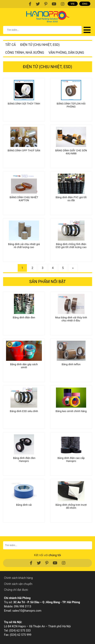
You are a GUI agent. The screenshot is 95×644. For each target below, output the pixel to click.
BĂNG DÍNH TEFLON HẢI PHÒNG (71, 105)
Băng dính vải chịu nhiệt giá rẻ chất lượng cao (24, 246)
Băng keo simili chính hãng (71, 411)
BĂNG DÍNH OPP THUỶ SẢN (24, 150)
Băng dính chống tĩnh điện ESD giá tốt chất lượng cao (71, 246)
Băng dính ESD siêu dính (24, 411)
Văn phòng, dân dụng (66, 53)
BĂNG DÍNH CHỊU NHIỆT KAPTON (24, 199)
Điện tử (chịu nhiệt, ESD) (40, 45)
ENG (85, 4)
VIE (73, 4)
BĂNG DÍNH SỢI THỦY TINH (24, 104)
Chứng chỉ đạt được (16, 590)
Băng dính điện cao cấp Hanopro (71, 459)
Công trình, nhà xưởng (25, 53)
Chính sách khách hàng (18, 578)
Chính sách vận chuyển (18, 584)
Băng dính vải (24, 505)
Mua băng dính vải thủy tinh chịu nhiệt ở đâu (71, 319)
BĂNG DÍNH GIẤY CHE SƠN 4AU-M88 (71, 152)
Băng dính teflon (71, 364)
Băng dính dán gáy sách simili (24, 366)
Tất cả (10, 45)
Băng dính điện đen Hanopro (24, 459)
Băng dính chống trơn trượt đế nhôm (71, 506)
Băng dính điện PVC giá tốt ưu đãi (71, 199)
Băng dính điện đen (24, 317)
